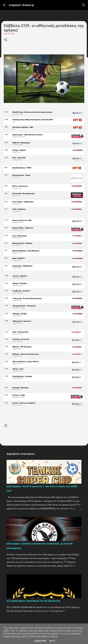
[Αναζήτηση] (84, 5)
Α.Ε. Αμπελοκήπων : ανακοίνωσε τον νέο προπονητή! (33, 601)
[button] (6, 40)
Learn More (40, 641)
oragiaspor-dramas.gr (21, 5)
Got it (52, 641)
